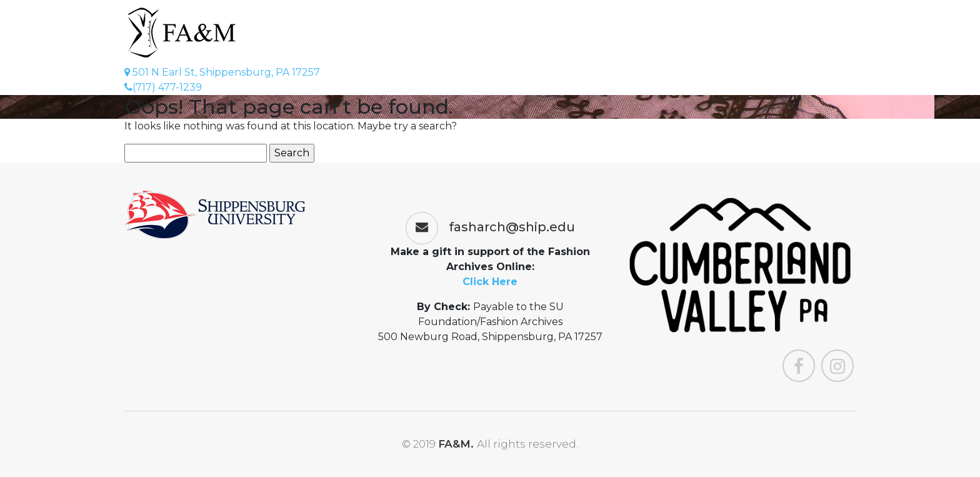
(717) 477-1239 (163, 87)
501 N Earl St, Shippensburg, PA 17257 (222, 72)
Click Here (490, 282)
